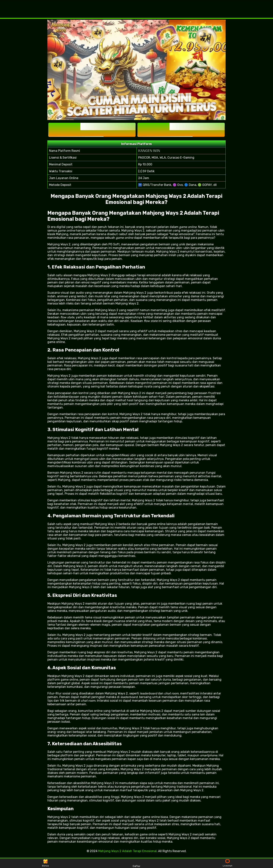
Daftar (136, 863)
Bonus (45, 863)
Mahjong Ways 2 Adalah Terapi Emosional (127, 851)
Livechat (227, 863)
